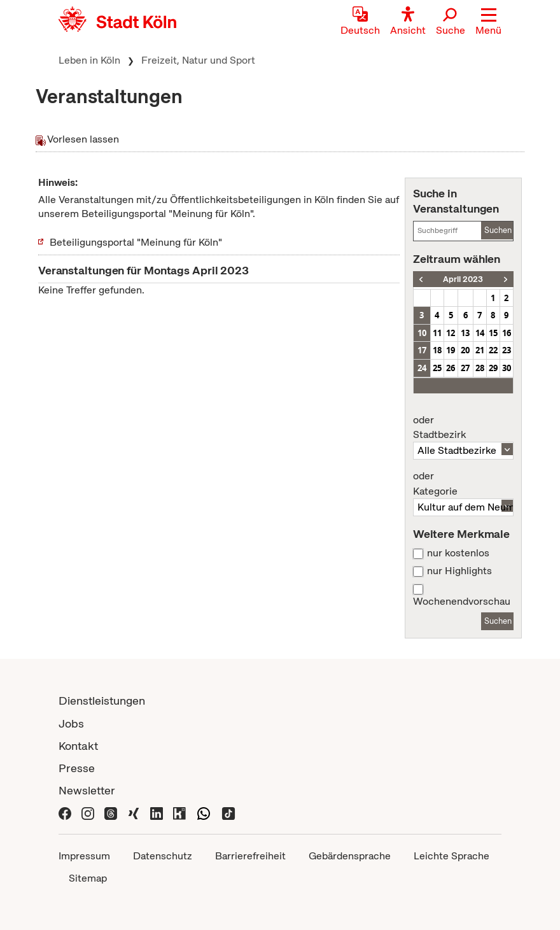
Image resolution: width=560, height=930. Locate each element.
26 (451, 368)
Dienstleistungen (102, 701)
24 (422, 368)
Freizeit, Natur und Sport (198, 60)
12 (451, 333)
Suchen (498, 230)
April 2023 (463, 279)
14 (480, 333)
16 (507, 333)
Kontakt (78, 746)
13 (465, 333)
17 (422, 350)
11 (437, 333)
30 (507, 368)
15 (493, 333)
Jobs (71, 723)
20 (465, 350)
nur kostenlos (458, 553)
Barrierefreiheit (250, 856)
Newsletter (87, 790)
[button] (488, 22)
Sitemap (88, 878)
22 (493, 350)
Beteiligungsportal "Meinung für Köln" (136, 242)
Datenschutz (163, 856)
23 (507, 350)
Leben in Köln (89, 60)
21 (480, 350)
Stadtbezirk (463, 428)
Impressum (84, 856)
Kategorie (463, 484)
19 (451, 350)
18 (437, 350)
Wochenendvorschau (462, 602)
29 (493, 368)
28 (480, 368)
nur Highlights (459, 571)
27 (465, 368)
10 (422, 333)
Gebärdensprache (350, 856)
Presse (77, 768)
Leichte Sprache (451, 856)
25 (437, 368)
